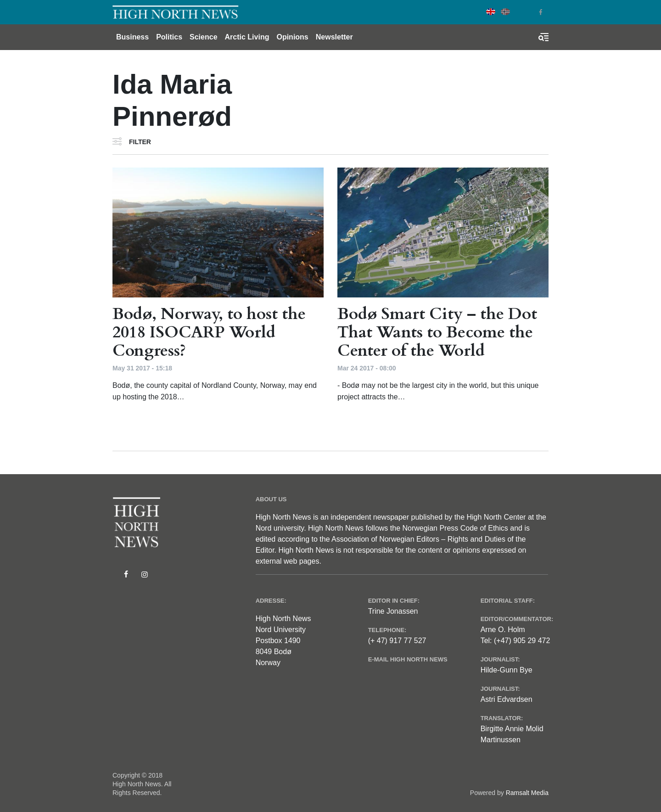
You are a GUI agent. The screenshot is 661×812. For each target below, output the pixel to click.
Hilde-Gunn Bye (507, 670)
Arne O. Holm (503, 630)
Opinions (292, 37)
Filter (140, 142)
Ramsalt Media (527, 793)
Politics (169, 37)
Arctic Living (247, 37)
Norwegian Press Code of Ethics (455, 528)
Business (132, 37)
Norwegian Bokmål (505, 12)
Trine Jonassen (393, 611)
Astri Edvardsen (507, 699)
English (491, 12)
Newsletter (334, 37)
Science (203, 37)
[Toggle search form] (543, 37)
